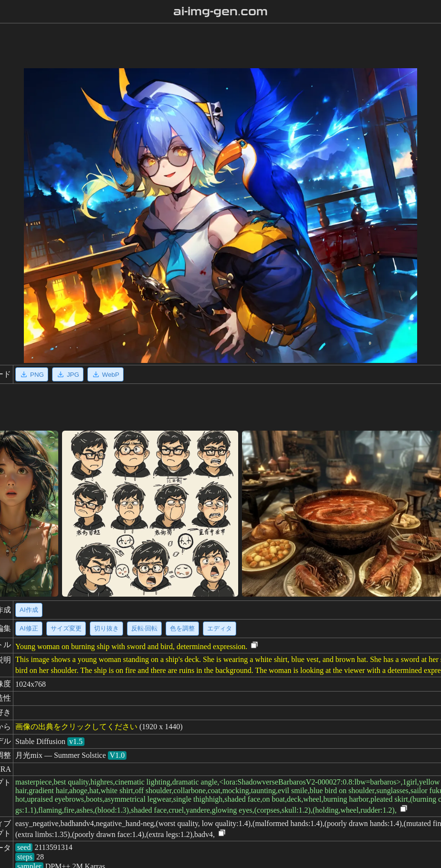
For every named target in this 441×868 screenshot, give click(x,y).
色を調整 (182, 628)
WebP (105, 374)
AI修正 (29, 628)
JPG (68, 374)
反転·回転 (145, 628)
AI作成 (29, 610)
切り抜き (106, 628)
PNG (32, 374)
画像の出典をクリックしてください (76, 727)
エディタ (220, 628)
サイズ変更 (66, 628)
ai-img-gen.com (221, 11)
